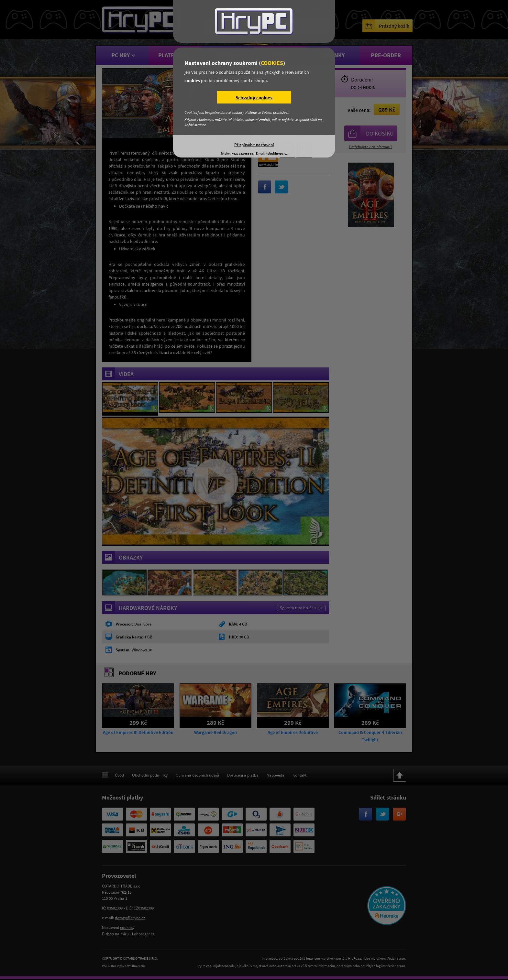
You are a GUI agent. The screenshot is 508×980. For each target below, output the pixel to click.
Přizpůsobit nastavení (254, 145)
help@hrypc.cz (277, 153)
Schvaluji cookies (254, 98)
